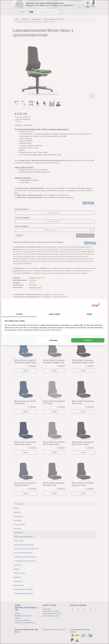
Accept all (88, 340)
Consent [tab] (19, 314)
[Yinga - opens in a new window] (96, 305)
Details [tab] (90, 314)
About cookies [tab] (54, 314)
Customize (53, 340)
